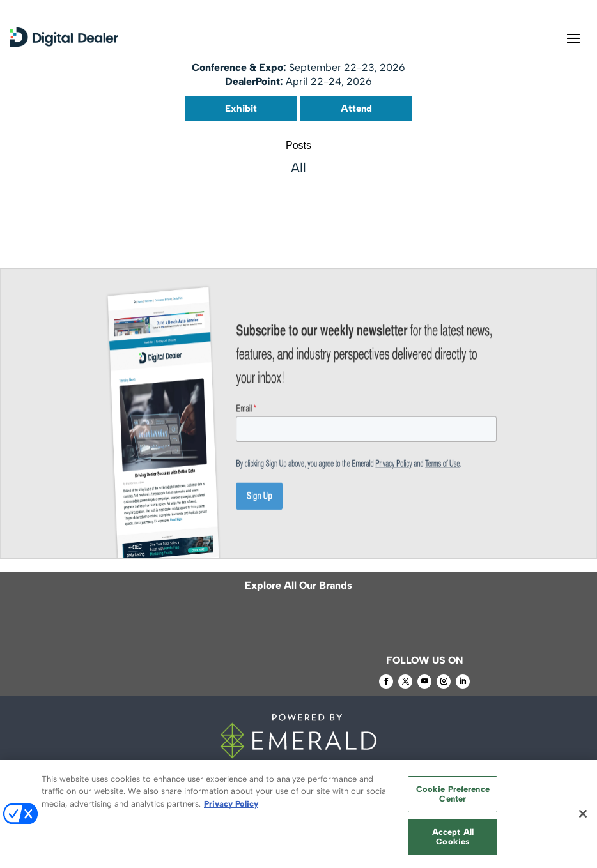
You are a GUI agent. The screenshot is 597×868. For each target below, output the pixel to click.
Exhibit (241, 109)
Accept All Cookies (453, 837)
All (298, 168)
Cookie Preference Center (453, 794)
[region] (298, 814)
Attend (356, 109)
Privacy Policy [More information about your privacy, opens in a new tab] (231, 804)
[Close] (583, 814)
